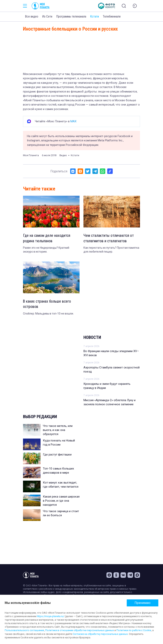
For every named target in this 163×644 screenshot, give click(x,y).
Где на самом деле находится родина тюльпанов (47, 238)
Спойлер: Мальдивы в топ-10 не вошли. (48, 314)
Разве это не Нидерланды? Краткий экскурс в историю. (46, 250)
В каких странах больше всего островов (47, 304)
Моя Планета (31, 155)
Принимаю (143, 603)
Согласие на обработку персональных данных (100, 634)
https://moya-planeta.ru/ (50, 616)
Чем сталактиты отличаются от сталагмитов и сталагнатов (109, 238)
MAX (73, 121)
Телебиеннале (112, 16)
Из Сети (47, 16)
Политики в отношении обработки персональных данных (80, 630)
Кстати (94, 16)
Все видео (32, 16)
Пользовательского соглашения (24, 630)
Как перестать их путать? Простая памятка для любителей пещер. (111, 250)
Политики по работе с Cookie (134, 630)
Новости (92, 338)
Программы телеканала (71, 16)
